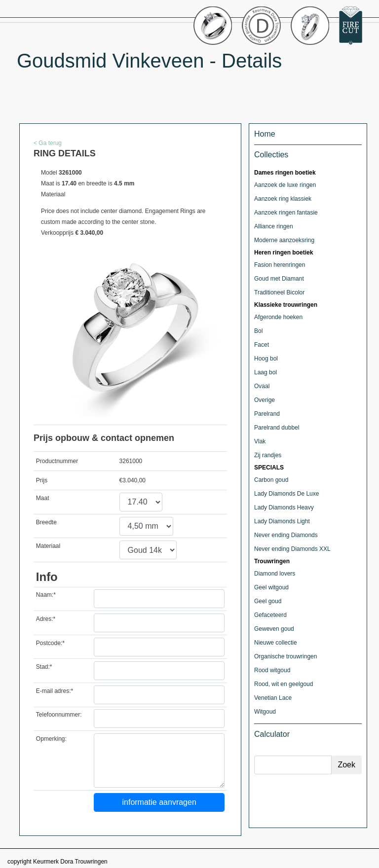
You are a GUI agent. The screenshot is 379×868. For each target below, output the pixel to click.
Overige (265, 400)
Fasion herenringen (280, 265)
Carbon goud (271, 480)
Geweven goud (274, 629)
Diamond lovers (275, 574)
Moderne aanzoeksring (284, 240)
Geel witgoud (271, 587)
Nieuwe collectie (276, 643)
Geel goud (268, 601)
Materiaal (48, 546)
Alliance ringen (274, 226)
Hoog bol (266, 359)
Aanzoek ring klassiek (283, 199)
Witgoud (265, 712)
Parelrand (267, 414)
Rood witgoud (272, 670)
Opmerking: (51, 739)
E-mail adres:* (55, 691)
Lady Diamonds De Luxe (286, 494)
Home (265, 134)
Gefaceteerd (270, 615)
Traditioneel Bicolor (279, 292)
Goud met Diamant (279, 279)
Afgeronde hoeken (278, 317)
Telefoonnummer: (59, 715)
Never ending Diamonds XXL (292, 549)
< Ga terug (48, 143)
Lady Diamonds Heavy (284, 507)
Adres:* (46, 619)
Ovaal (262, 386)
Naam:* (46, 595)
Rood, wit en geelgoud (284, 684)
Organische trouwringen (285, 656)
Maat (43, 498)
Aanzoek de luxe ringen (285, 185)
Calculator (272, 734)
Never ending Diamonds (286, 535)
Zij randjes (268, 455)
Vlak (260, 441)
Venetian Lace (273, 698)
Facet (262, 345)
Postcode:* (50, 643)
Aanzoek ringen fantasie (286, 213)
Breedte (46, 522)
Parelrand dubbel (277, 428)
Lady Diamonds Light (282, 521)
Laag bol (265, 372)
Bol (258, 331)
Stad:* (44, 667)
